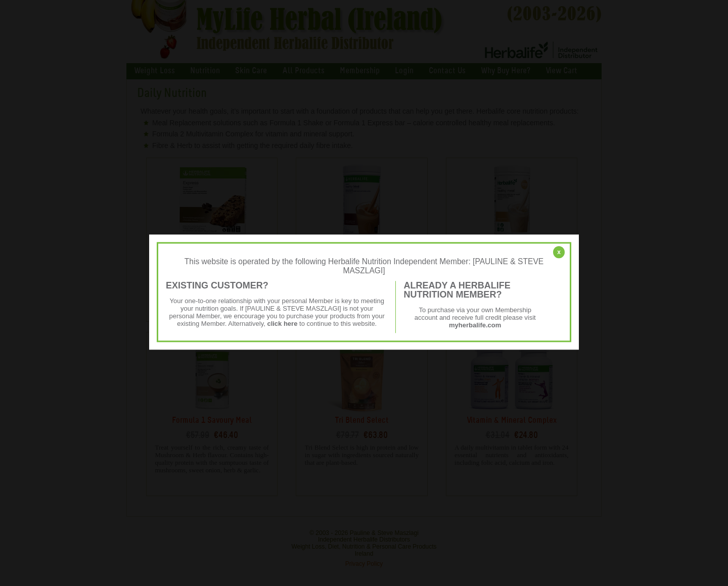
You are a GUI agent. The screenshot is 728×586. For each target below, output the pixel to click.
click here (282, 324)
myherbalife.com (475, 325)
